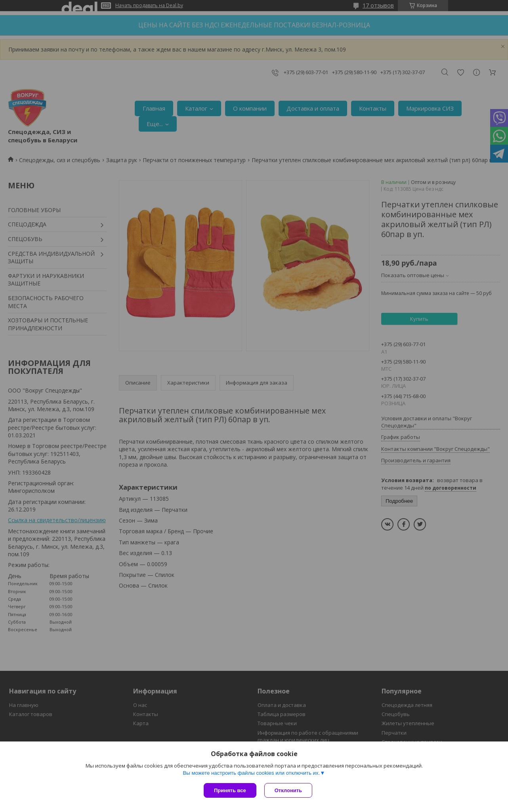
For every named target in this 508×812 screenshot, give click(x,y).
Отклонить (288, 790)
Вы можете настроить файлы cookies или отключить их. (251, 773)
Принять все (230, 790)
